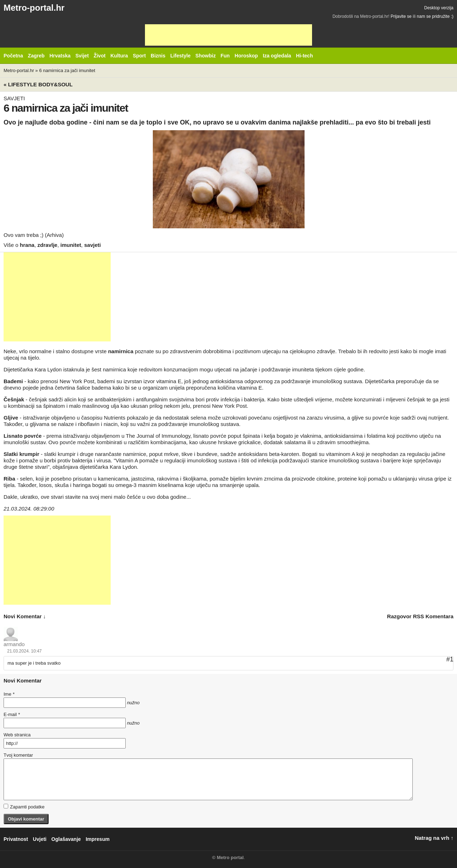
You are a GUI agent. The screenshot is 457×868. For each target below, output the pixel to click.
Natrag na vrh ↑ (434, 838)
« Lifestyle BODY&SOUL (38, 84)
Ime (9, 694)
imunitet (71, 245)
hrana (27, 245)
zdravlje (47, 245)
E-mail (12, 714)
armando (14, 644)
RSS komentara (433, 616)
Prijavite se (401, 16)
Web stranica (17, 735)
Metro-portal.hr (34, 8)
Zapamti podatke (24, 807)
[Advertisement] (228, 35)
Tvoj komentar (18, 755)
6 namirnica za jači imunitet (67, 70)
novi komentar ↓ (25, 616)
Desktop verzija (439, 8)
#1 (450, 659)
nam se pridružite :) (435, 16)
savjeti (93, 245)
